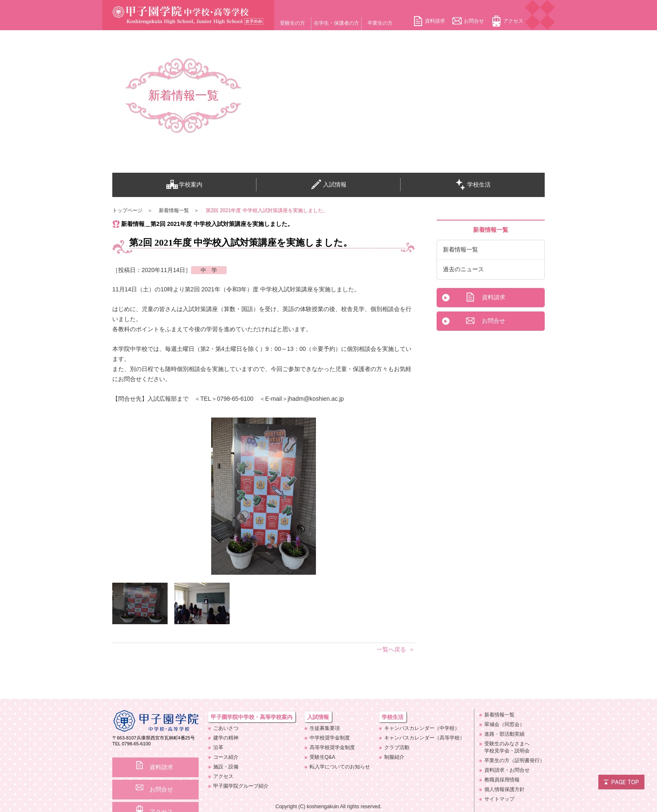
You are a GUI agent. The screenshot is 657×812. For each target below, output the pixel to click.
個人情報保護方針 (504, 789)
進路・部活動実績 (504, 734)
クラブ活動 (397, 747)
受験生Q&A (322, 757)
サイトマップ (499, 799)
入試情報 (328, 185)
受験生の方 (292, 23)
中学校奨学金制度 (330, 738)
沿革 (218, 747)
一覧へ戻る (391, 649)
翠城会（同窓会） (504, 724)
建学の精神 (226, 738)
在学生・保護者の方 (336, 23)
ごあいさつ (226, 728)
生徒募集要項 (325, 728)
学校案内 (184, 185)
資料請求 (435, 21)
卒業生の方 (380, 23)
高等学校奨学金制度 (332, 747)
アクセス (513, 21)
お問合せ (474, 21)
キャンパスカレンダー (422, 728)
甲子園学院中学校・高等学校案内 (252, 717)
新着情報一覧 (460, 249)
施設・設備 (226, 767)
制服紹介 (394, 757)
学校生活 (473, 185)
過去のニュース (463, 269)
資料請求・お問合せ (507, 770)
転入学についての (340, 767)
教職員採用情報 (502, 780)
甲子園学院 (241, 786)
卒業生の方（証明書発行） (515, 760)
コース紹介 (226, 757)
